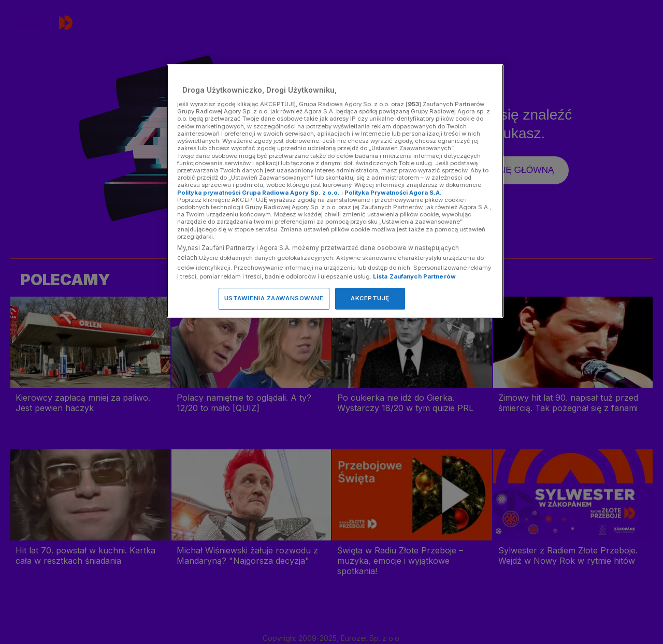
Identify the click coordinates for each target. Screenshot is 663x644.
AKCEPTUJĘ (370, 298)
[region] (335, 191)
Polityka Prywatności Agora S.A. (393, 193)
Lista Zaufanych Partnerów (414, 276)
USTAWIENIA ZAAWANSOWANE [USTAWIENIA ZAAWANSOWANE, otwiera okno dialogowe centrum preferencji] (274, 298)
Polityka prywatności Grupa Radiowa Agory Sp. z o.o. (258, 193)
